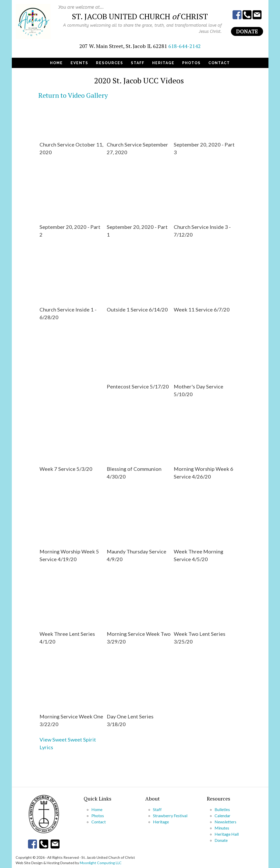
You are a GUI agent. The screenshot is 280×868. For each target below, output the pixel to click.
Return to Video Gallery (73, 95)
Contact (99, 822)
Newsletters (225, 822)
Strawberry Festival (170, 816)
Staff (157, 809)
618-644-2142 (185, 46)
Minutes (222, 828)
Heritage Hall (227, 834)
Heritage (161, 822)
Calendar (223, 816)
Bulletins (222, 809)
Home (97, 809)
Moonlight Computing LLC (101, 863)
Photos (98, 816)
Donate (247, 31)
